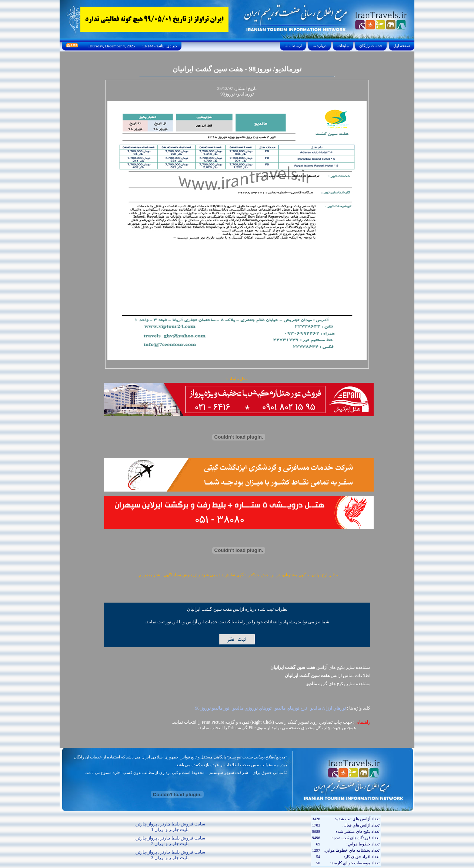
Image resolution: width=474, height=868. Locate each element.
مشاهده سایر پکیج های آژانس (320, 667)
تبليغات (343, 46)
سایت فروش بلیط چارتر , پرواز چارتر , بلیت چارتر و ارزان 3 (170, 855)
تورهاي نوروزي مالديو (252, 708)
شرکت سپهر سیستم (229, 773)
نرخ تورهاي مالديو (291, 708)
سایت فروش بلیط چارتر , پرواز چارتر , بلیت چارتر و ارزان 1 (170, 827)
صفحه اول (402, 46)
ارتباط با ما (293, 46)
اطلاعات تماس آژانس (328, 676)
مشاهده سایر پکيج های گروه (338, 684)
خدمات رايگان (371, 46)
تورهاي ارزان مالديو (328, 708)
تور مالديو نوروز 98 (212, 708)
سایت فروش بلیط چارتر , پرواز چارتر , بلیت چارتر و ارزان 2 (170, 841)
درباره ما (320, 46)
